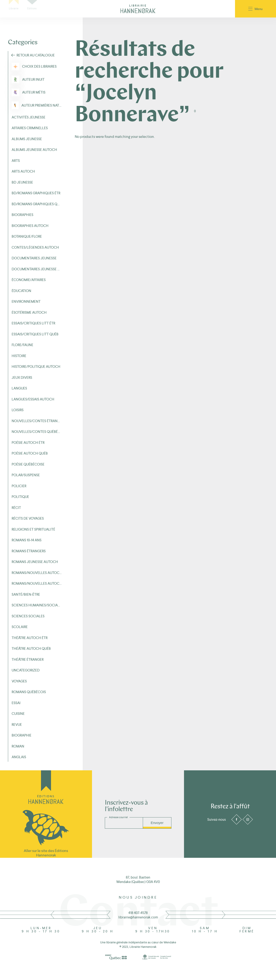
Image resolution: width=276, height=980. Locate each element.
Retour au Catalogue (36, 55)
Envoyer (157, 823)
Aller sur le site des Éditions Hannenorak (46, 853)
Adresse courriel (118, 817)
